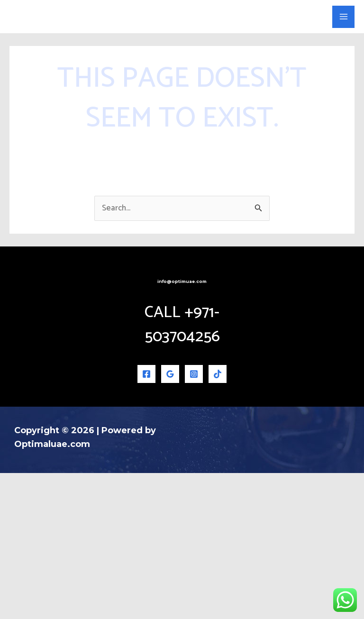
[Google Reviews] (170, 520)
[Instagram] (194, 520)
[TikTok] (218, 520)
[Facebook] (146, 520)
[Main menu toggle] (343, 90)
